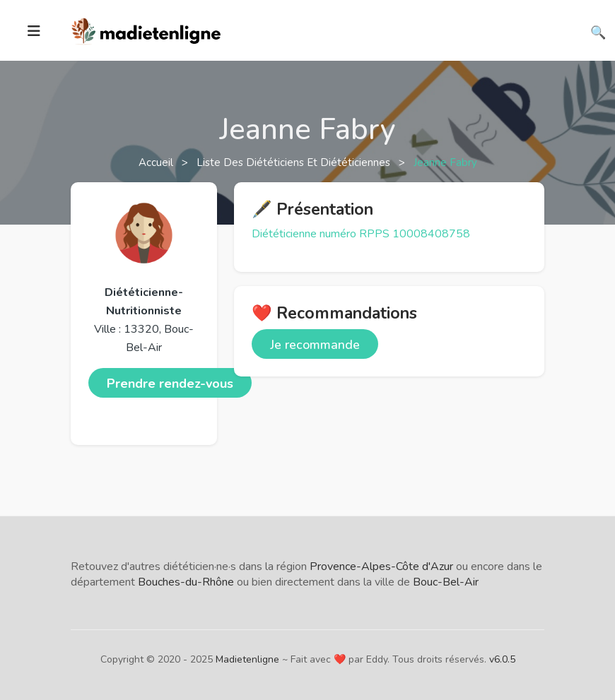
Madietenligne (247, 659)
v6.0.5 (502, 659)
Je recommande (315, 345)
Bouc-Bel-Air (446, 582)
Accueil (157, 162)
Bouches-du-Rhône (186, 582)
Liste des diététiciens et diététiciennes (295, 162)
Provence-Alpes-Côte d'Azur (381, 566)
